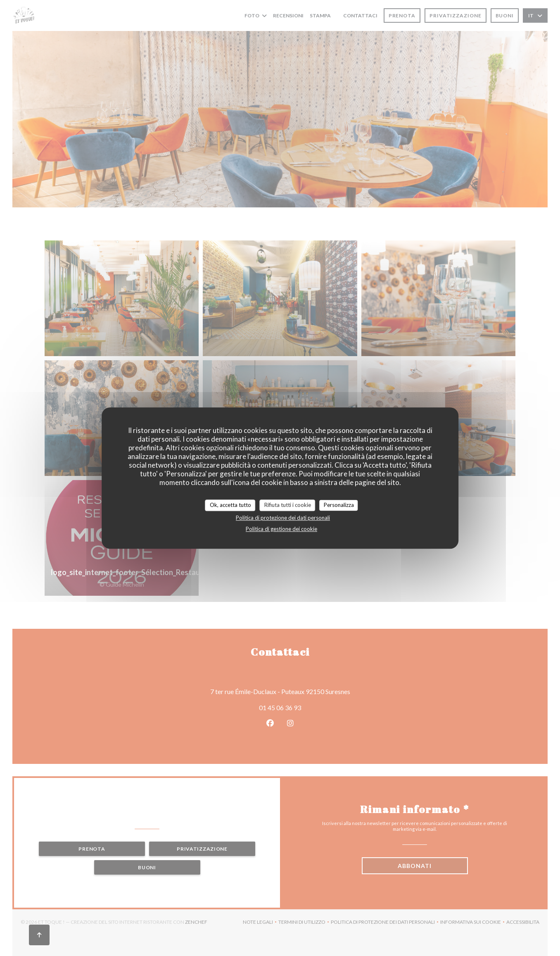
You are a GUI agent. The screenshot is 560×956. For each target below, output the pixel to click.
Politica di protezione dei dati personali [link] (283, 518)
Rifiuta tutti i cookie (288, 505)
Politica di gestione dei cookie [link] (281, 529)
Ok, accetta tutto (230, 505)
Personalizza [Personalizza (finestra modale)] (339, 505)
